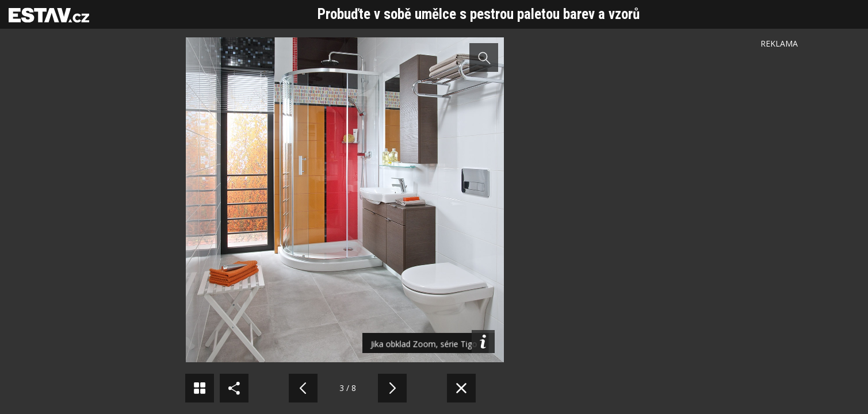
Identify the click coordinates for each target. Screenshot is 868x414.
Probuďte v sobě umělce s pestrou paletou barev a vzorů (479, 14)
